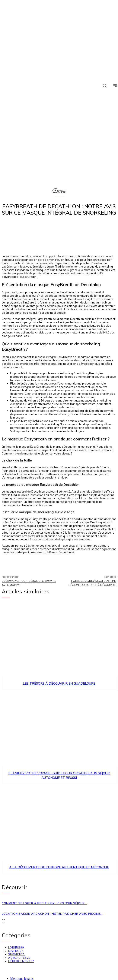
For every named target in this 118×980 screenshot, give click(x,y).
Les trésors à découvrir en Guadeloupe (59, 683)
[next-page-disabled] (5, 921)
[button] (105, 85)
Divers (59, 191)
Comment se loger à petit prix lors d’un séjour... (44, 903)
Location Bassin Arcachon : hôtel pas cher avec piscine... (52, 914)
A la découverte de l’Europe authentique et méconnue (59, 867)
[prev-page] (3, 921)
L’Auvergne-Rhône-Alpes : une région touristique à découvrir (92, 583)
